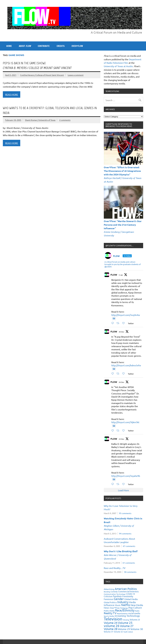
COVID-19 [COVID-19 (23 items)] (130, 594)
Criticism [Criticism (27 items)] (108, 596)
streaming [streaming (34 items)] (120, 616)
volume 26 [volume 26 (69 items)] (112, 626)
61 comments (129, 563)
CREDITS (61, 46)
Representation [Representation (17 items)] (122, 613)
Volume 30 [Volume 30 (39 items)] (137, 629)
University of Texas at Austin (118, 66)
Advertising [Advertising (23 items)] (109, 589)
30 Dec (122, 332)
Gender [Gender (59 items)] (119, 599)
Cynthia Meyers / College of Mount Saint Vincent (42, 75)
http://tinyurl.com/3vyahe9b (126, 476)
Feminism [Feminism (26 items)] (109, 599)
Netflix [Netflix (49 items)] (126, 605)
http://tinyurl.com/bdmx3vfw (126, 365)
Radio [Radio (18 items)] (137, 611)
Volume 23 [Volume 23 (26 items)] (135, 620)
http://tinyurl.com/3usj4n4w (126, 315)
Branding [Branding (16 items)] (107, 592)
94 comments (125, 533)
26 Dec (122, 382)
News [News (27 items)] (107, 608)
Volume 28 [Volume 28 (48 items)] (111, 629)
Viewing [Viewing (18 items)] (126, 620)
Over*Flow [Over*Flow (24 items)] (115, 608)
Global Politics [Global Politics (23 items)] (110, 602)
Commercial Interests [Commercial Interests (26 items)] (128, 591)
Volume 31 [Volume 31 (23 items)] (109, 632)
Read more (12, 94)
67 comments (129, 546)
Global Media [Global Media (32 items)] (131, 599)
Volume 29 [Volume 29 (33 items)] (124, 629)
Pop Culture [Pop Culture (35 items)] (135, 608)
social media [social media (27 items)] (134, 613)
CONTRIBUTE (44, 46)
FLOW (114, 275)
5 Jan (121, 275)
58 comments (130, 572)
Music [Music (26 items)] (118, 605)
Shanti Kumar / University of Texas (40, 120)
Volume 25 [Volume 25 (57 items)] (125, 623)
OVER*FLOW (77, 46)
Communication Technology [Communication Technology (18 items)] (115, 594)
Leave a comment (76, 75)
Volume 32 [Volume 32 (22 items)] (118, 632)
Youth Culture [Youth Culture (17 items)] (128, 632)
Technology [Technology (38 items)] (133, 616)
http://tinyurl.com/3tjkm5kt (125, 422)
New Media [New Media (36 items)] (137, 605)
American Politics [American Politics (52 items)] (126, 589)
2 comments (65, 120)
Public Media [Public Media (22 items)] (109, 611)
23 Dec (122, 439)
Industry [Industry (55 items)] (123, 602)
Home (9, 46)
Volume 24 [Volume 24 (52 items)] (111, 623)
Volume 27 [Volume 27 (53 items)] (127, 626)
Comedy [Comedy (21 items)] (114, 592)
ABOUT (25, 46)
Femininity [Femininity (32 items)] (128, 596)
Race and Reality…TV (115, 568)
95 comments (125, 513)
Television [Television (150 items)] (113, 619)
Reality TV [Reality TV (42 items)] (110, 613)
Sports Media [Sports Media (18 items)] (109, 616)
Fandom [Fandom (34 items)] (117, 596)
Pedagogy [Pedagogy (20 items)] (124, 608)
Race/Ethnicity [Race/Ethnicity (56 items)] (125, 610)
